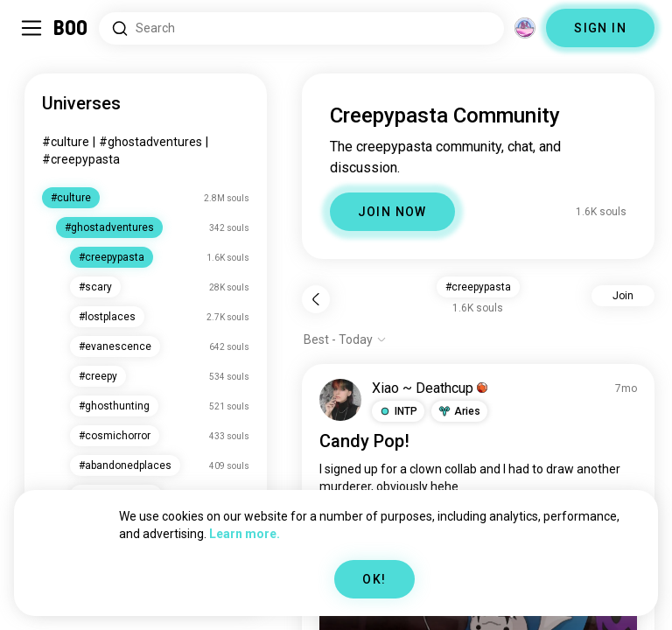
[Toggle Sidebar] (31, 28)
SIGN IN (600, 28)
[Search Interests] (301, 28)
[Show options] (345, 339)
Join (623, 296)
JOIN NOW (392, 212)
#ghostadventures (150, 142)
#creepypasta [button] (478, 287)
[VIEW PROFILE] (340, 400)
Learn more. (245, 534)
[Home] (71, 28)
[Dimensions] (525, 28)
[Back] (316, 299)
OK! (374, 579)
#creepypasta (81, 159)
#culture (66, 142)
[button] (398, 411)
